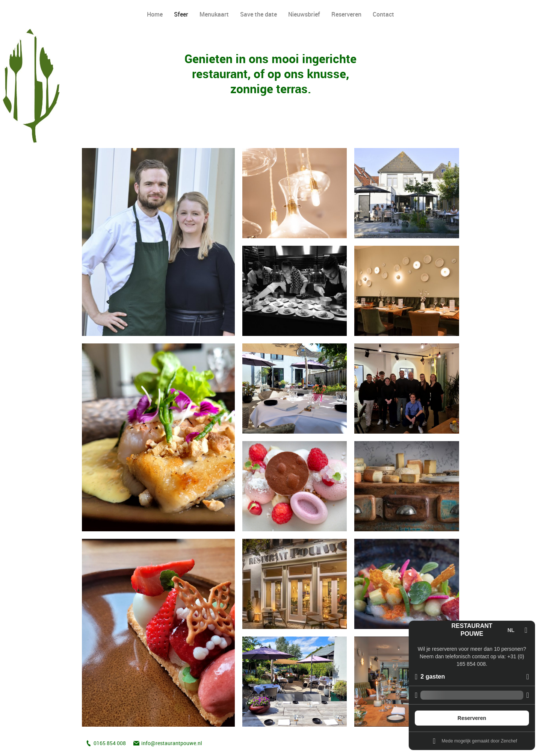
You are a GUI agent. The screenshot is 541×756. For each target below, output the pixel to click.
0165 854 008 (110, 743)
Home (155, 14)
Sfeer (181, 14)
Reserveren (346, 14)
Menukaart (214, 14)
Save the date (258, 14)
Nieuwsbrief (304, 14)
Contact (383, 14)
